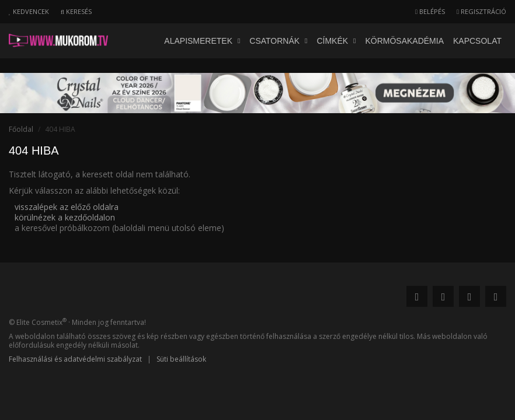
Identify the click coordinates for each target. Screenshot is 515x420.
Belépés (430, 11)
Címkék (336, 41)
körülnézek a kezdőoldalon (65, 217)
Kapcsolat (477, 41)
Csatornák (278, 41)
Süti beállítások (181, 359)
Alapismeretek (202, 41)
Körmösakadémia (404, 41)
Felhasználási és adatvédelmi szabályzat (75, 359)
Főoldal (21, 129)
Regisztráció (481, 11)
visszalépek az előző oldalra (67, 207)
